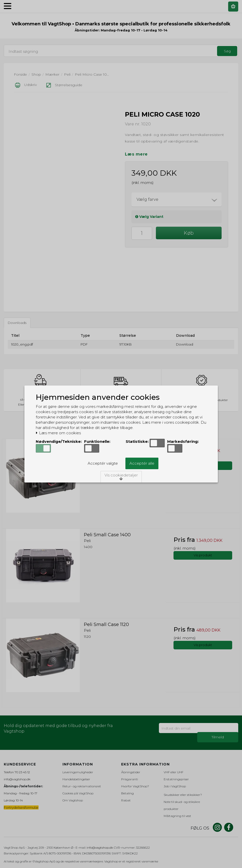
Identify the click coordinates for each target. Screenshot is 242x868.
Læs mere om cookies (58, 433)
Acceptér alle (142, 463)
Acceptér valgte (103, 463)
